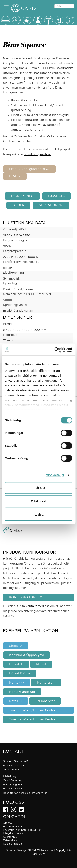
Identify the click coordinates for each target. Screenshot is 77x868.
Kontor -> (17, 683)
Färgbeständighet (16, 240)
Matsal (41, 664)
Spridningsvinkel (15, 305)
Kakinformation (12, 844)
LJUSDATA (57, 196)
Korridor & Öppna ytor (27, 655)
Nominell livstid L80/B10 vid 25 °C (28, 294)
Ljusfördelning (13, 273)
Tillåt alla (39, 488)
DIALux (15, 176)
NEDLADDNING (51, 205)
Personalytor (45, 701)
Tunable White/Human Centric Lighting (33, 720)
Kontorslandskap (22, 692)
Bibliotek (16, 664)
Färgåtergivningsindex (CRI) (23, 262)
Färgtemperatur (14, 251)
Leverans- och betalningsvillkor (22, 830)
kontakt (31, 606)
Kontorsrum (46, 683)
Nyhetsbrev (10, 837)
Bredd (7, 324)
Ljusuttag (10, 283)
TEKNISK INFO (22, 196)
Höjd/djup (10, 335)
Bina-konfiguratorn (37, 154)
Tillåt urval (38, 501)
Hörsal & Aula (20, 673)
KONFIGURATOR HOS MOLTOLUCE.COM (26, 598)
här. (30, 141)
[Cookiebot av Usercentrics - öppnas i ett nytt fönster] (55, 350)
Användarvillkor (13, 826)
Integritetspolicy (13, 833)
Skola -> (16, 646)
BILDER (18, 205)
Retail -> (16, 701)
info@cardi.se (39, 793)
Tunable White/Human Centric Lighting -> (33, 711)
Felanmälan (10, 840)
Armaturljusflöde (15, 230)
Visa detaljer (55, 475)
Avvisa (39, 515)
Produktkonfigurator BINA (29, 169)
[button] (6, 7)
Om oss (8, 823)
